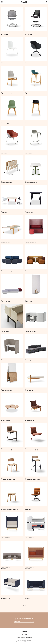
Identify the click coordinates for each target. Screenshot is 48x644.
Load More (24, 606)
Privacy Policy (29, 638)
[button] (46, 2)
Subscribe (32, 622)
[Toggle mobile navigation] (2, 2)
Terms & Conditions (21, 638)
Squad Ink (22, 642)
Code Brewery (29, 642)
